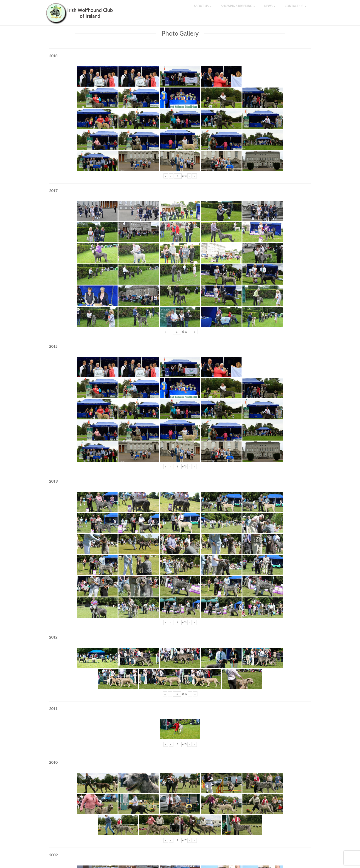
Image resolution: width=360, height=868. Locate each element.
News (270, 9)
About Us (203, 9)
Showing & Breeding (238, 9)
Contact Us (295, 9)
